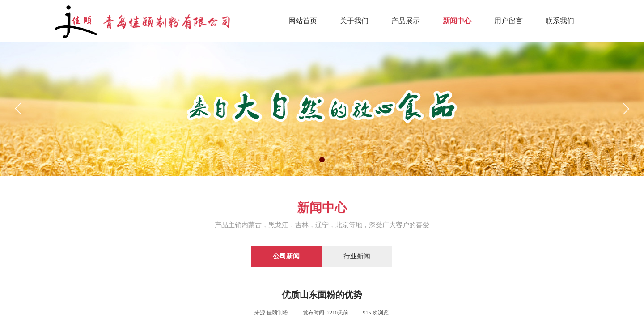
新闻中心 (457, 21)
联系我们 (560, 21)
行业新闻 (357, 256)
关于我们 (354, 21)
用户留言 (508, 21)
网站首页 (303, 21)
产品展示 (406, 21)
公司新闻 (286, 256)
